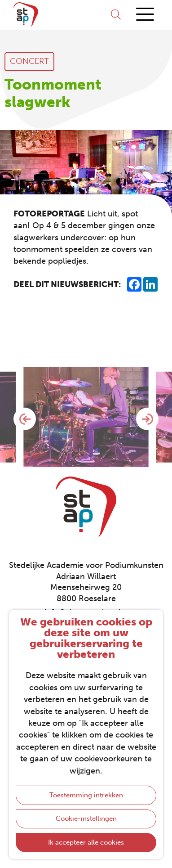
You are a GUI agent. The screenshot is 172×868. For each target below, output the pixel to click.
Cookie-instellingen (86, 819)
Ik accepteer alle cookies (86, 842)
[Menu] (145, 15)
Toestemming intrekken (86, 795)
